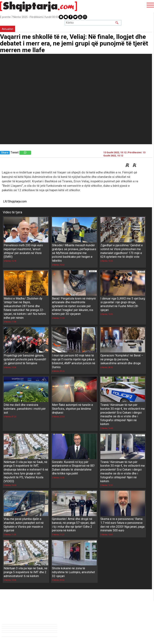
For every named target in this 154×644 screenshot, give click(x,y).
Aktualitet (8, 29)
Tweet (15, 152)
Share (5, 153)
